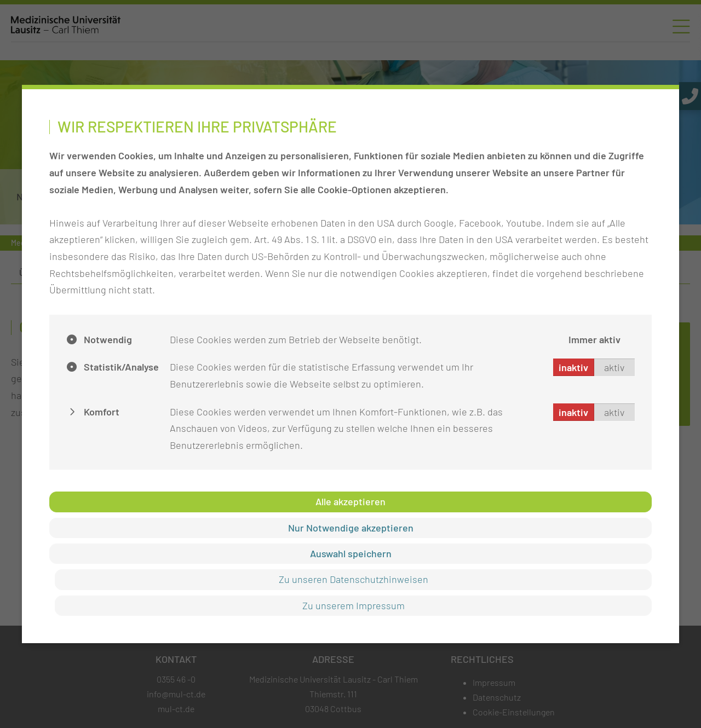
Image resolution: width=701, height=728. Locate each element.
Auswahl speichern (351, 553)
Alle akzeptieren (350, 501)
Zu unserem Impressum (354, 605)
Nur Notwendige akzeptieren (351, 528)
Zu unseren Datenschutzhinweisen (354, 579)
